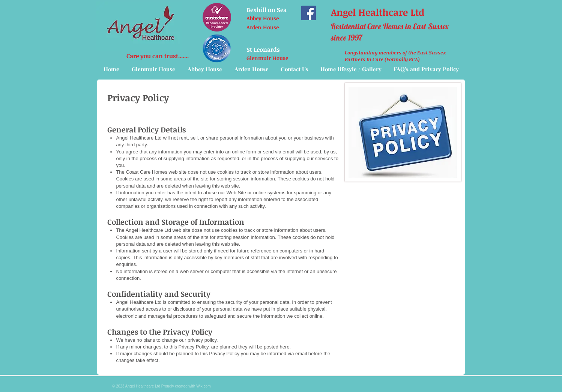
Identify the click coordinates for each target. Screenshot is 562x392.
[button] (351, 69)
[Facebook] (309, 13)
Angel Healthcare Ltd (378, 12)
